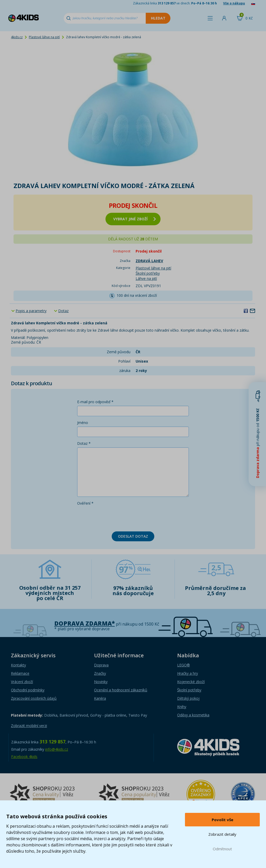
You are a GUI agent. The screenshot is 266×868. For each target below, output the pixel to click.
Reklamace (20, 673)
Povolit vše (222, 820)
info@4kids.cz (57, 749)
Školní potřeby (148, 273)
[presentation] (117, 517)
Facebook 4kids (24, 757)
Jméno (83, 423)
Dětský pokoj (188, 698)
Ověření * (85, 503)
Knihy (182, 707)
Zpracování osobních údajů (34, 698)
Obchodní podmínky (28, 690)
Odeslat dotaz (133, 536)
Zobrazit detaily (222, 834)
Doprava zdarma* (85, 623)
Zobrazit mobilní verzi (29, 726)
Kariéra (100, 698)
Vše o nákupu (234, 3)
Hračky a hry (188, 673)
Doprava (101, 665)
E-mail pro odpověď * (95, 402)
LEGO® (184, 665)
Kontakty (18, 665)
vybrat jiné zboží (135, 219)
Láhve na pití (146, 278)
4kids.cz (17, 37)
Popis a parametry (31, 311)
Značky (100, 673)
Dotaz (63, 311)
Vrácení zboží (22, 682)
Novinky (101, 682)
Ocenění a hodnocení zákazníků (121, 690)
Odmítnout (222, 849)
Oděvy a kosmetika (193, 715)
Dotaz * (84, 443)
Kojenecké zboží (191, 682)
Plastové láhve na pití (44, 37)
